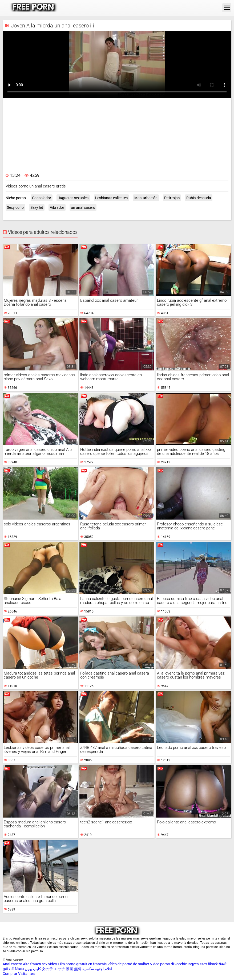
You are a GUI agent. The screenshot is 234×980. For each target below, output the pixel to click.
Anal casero (12, 964)
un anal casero (83, 207)
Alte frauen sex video (40, 964)
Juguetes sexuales (73, 198)
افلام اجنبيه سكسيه (97, 969)
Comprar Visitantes (19, 974)
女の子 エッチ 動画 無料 (62, 969)
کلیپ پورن (33, 969)
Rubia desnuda (199, 198)
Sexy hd (37, 207)
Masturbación (146, 198)
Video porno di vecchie (168, 964)
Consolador (42, 198)
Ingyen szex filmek (203, 964)
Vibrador (57, 207)
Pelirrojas (172, 198)
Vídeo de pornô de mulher (128, 964)
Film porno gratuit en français (82, 964)
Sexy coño (15, 207)
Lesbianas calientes (111, 198)
